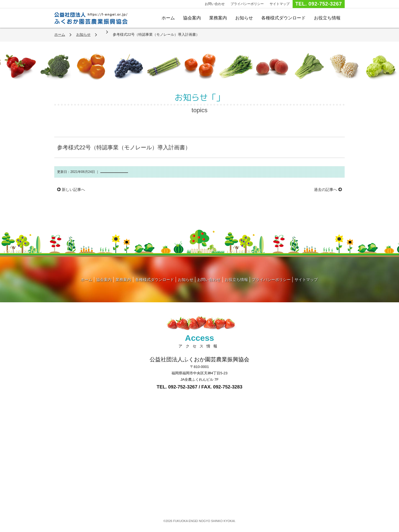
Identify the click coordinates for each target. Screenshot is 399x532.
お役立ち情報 (327, 18)
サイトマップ (280, 4)
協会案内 (192, 18)
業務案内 (218, 18)
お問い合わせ (215, 4)
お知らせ (244, 18)
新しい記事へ (71, 190)
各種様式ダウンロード (283, 18)
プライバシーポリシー (247, 4)
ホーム (168, 18)
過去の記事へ (328, 190)
